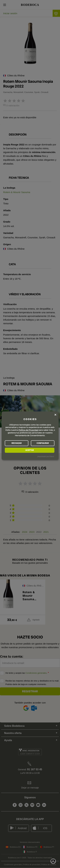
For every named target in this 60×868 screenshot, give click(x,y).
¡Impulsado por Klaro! (46, 456)
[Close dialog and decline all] (55, 415)
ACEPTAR (30, 450)
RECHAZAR (17, 443)
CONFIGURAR (43, 443)
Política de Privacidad (28, 430)
